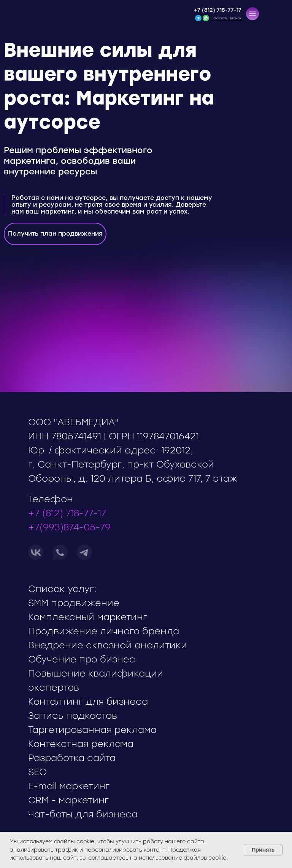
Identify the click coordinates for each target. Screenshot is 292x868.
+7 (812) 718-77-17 (218, 10)
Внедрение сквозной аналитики (108, 645)
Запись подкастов (73, 716)
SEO (37, 772)
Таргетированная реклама (92, 730)
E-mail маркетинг (69, 786)
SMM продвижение (74, 603)
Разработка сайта (72, 758)
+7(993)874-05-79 (69, 527)
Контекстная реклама (81, 744)
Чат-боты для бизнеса (83, 814)
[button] (252, 14)
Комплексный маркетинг (88, 617)
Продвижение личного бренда (104, 631)
